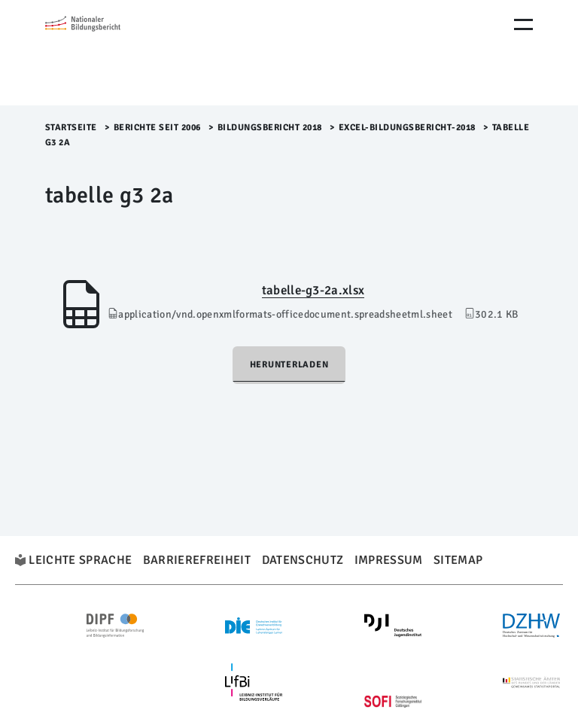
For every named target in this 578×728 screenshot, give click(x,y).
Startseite (71, 128)
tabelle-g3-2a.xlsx (313, 290)
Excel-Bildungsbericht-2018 (407, 128)
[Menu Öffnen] (523, 24)
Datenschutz (303, 560)
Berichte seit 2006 (157, 128)
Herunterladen (289, 365)
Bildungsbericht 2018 (270, 128)
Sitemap (458, 560)
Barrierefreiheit (197, 560)
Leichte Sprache (80, 560)
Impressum (389, 560)
